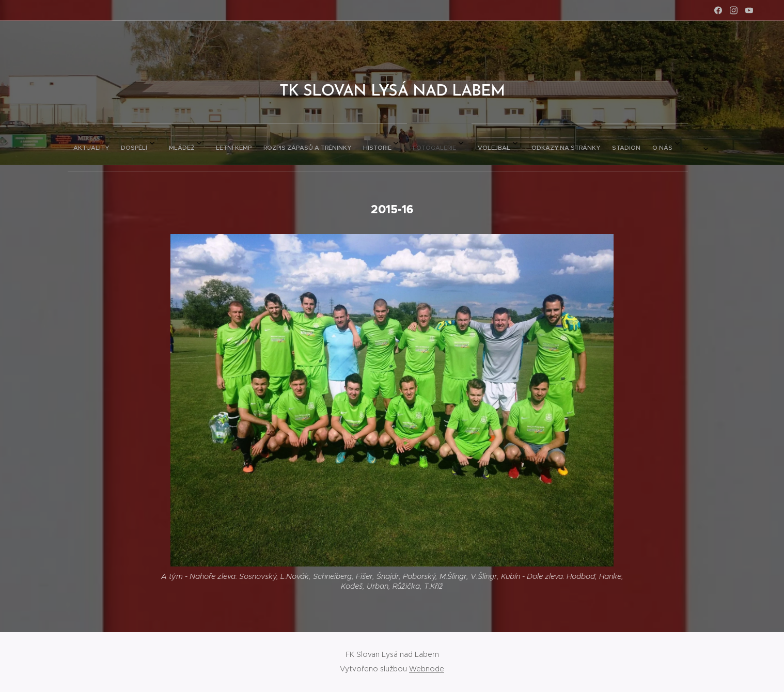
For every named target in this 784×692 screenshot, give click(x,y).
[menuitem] (259, 144)
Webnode (427, 669)
